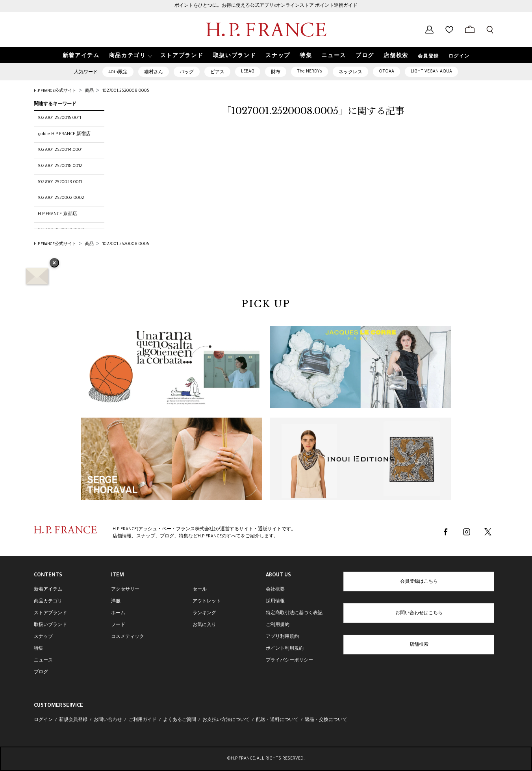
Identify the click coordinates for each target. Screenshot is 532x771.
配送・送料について (277, 720)
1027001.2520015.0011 (59, 118)
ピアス (217, 72)
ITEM (118, 576)
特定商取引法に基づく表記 (294, 613)
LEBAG (248, 72)
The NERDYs (310, 72)
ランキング (204, 613)
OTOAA (386, 72)
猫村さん (154, 72)
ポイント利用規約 (285, 649)
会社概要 (275, 590)
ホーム (118, 613)
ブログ (41, 673)
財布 (276, 72)
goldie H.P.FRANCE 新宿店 (64, 134)
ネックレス (350, 72)
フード (118, 625)
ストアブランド (50, 613)
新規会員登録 (73, 720)
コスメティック (128, 637)
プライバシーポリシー (289, 661)
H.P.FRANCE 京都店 (57, 214)
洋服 (116, 602)
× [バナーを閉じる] (54, 264)
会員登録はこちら (419, 582)
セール (200, 590)
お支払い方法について (226, 720)
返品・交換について (326, 720)
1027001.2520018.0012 (60, 166)
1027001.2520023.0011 (60, 182)
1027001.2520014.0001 (60, 150)
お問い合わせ (108, 720)
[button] (130, 55)
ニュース (43, 661)
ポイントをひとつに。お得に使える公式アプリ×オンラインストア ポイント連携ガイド (266, 6)
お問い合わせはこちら (419, 613)
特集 (39, 649)
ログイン (459, 57)
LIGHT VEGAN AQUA (431, 72)
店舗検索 (419, 645)
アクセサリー (125, 590)
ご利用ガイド (143, 720)
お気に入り (204, 625)
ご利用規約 (278, 625)
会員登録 (428, 57)
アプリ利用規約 (282, 637)
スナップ (43, 637)
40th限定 (118, 72)
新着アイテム (48, 590)
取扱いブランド (50, 625)
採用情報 (275, 602)
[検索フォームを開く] (490, 30)
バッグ (187, 72)
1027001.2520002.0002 (61, 198)
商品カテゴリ (48, 602)
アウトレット (207, 602)
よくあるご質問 (180, 720)
